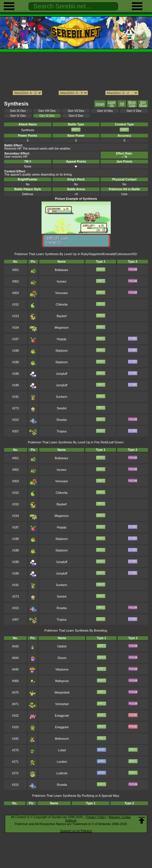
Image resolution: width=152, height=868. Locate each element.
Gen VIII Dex (47, 111)
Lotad (62, 750)
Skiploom (62, 351)
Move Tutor (132, 104)
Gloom (62, 658)
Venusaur (62, 293)
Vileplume (62, 670)
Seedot (62, 408)
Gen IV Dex (18, 116)
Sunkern (62, 397)
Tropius (61, 431)
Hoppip (62, 339)
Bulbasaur (62, 270)
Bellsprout (62, 681)
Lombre (62, 762)
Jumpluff (62, 374)
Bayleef (62, 316)
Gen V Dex (134, 111)
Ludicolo (62, 773)
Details (100, 104)
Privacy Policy (96, 817)
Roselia (62, 420)
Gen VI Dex (105, 111)
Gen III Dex (47, 116)
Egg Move (143, 104)
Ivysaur (62, 282)
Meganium (62, 328)
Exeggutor (62, 727)
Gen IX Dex (18, 111)
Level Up (111, 104)
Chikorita (62, 305)
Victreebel (62, 704)
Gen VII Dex (76, 111)
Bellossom (62, 739)
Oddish (62, 646)
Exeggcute (62, 716)
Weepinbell (62, 693)
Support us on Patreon (76, 831)
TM (122, 104)
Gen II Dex (76, 116)
